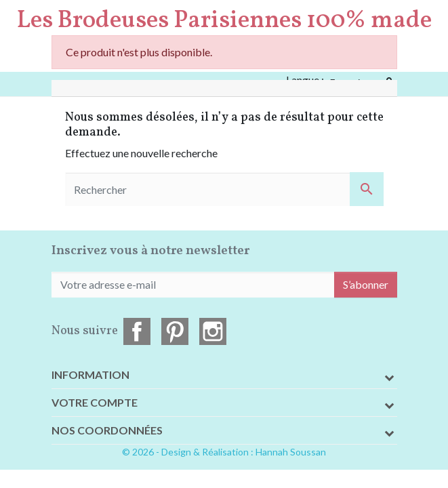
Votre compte (95, 402)
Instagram (213, 331)
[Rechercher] (224, 189)
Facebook (137, 331)
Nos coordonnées (107, 430)
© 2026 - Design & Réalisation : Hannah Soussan (224, 452)
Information (90, 374)
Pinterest (175, 331)
